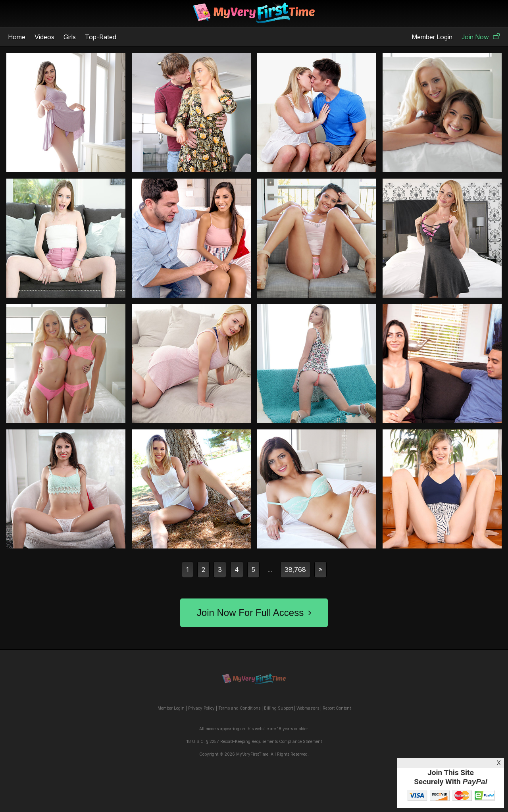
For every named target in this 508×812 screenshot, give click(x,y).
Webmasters (308, 708)
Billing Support (278, 708)
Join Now (481, 37)
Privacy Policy (201, 708)
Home (17, 37)
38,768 (295, 570)
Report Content (337, 708)
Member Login (432, 37)
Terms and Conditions (239, 708)
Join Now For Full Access (254, 613)
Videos (44, 37)
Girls (70, 37)
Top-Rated (101, 37)
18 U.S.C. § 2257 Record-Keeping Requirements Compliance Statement (254, 741)
